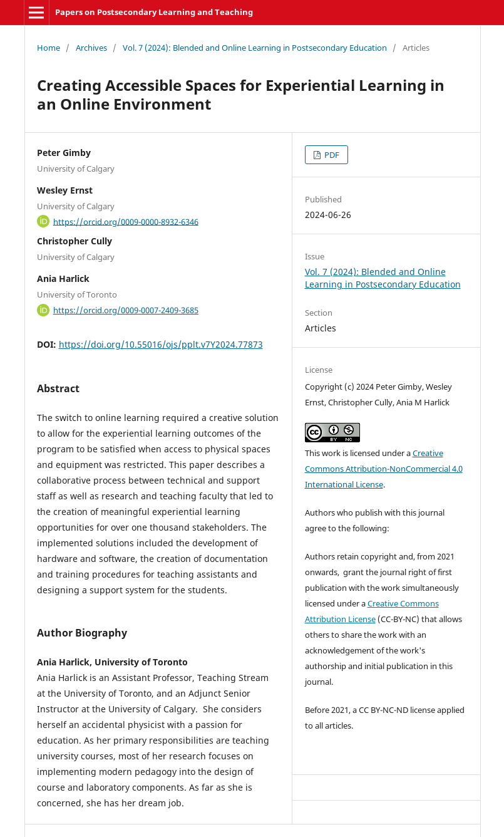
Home (49, 48)
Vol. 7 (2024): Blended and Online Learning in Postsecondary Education (255, 48)
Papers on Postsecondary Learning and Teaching (154, 12)
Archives (91, 48)
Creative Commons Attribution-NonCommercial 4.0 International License (384, 469)
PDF (331, 155)
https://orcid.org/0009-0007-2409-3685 (126, 310)
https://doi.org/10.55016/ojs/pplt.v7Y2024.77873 (161, 344)
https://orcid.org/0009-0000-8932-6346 (126, 221)
